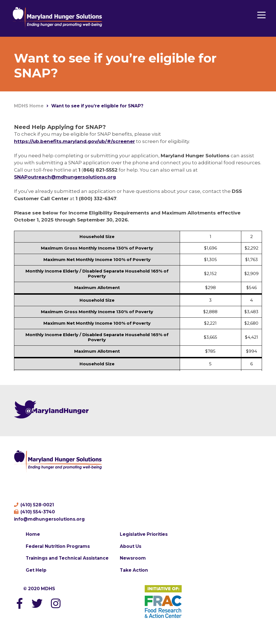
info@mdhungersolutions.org (49, 519)
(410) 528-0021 (34, 505)
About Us (131, 546)
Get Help (36, 570)
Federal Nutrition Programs (58, 546)
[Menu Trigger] (261, 15)
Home (33, 534)
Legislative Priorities (144, 534)
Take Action (134, 570)
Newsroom (133, 558)
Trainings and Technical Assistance (67, 558)
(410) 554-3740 (34, 512)
